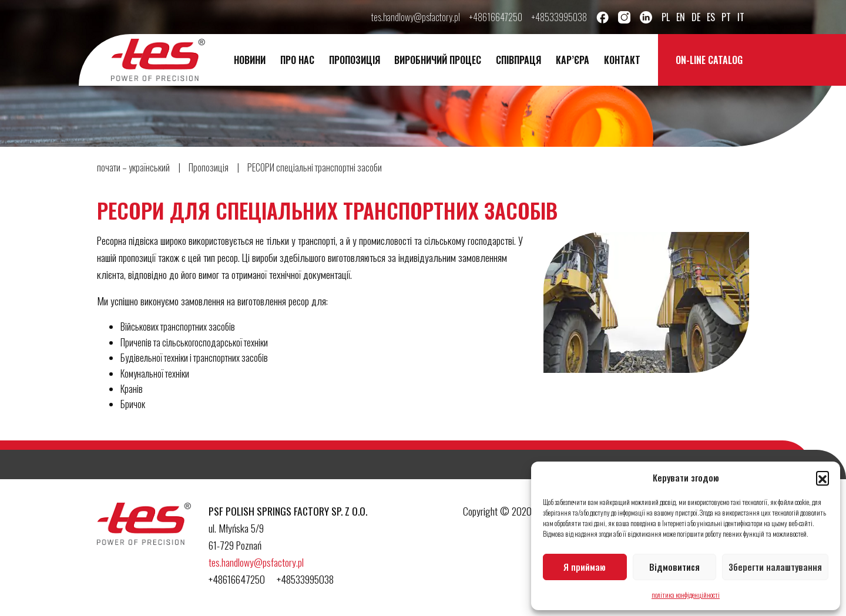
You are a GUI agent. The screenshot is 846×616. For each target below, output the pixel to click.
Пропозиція (355, 60)
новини (250, 60)
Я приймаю (585, 567)
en (681, 17)
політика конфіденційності (686, 595)
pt (726, 17)
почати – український (133, 167)
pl (666, 17)
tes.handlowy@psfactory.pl (416, 17)
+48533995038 (559, 17)
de (696, 17)
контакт (622, 60)
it (741, 17)
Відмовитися (674, 567)
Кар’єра (573, 60)
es (711, 17)
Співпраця (518, 60)
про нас (297, 60)
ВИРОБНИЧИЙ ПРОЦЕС (438, 60)
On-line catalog (709, 60)
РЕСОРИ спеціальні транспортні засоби (315, 167)
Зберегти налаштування (775, 567)
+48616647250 (496, 17)
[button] (822, 477)
